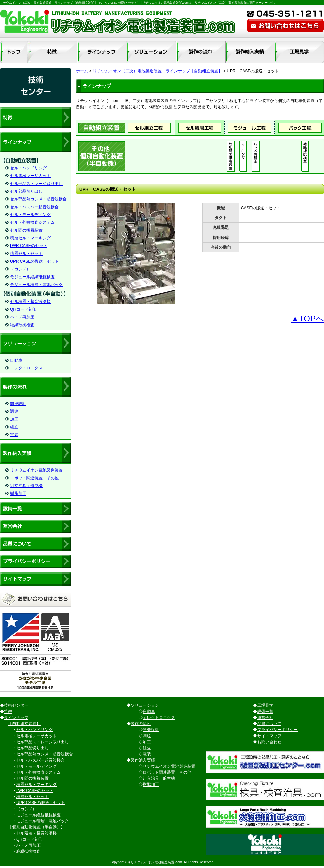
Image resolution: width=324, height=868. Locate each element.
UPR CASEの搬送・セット (35, 261)
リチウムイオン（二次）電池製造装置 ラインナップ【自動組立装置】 (158, 71)
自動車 (16, 360)
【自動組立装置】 (24, 724)
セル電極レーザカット (30, 176)
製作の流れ (141, 724)
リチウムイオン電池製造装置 (36, 470)
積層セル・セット (26, 254)
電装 (14, 435)
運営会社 (265, 718)
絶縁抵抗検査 (22, 325)
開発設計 (18, 404)
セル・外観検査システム (32, 222)
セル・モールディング (30, 215)
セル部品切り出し (26, 191)
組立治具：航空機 (26, 486)
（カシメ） (20, 269)
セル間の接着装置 (26, 230)
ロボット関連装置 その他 (34, 478)
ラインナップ (16, 718)
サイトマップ (269, 736)
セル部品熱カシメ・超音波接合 (38, 199)
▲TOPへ (307, 319)
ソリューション (145, 705)
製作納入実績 (143, 760)
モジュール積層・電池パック (36, 285)
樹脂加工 (18, 493)
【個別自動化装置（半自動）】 (36, 827)
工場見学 (265, 705)
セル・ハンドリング (28, 168)
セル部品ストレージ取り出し (36, 184)
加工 (14, 419)
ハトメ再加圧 (22, 317)
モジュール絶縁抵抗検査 (32, 277)
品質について (269, 724)
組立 (14, 427)
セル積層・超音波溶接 (30, 302)
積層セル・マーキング (30, 238)
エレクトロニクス (26, 368)
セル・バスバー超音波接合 (34, 207)
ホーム (82, 71)
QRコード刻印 (23, 309)
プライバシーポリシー (277, 730)
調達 (14, 411)
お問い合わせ (269, 742)
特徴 (8, 712)
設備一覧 (265, 712)
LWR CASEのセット (29, 246)
